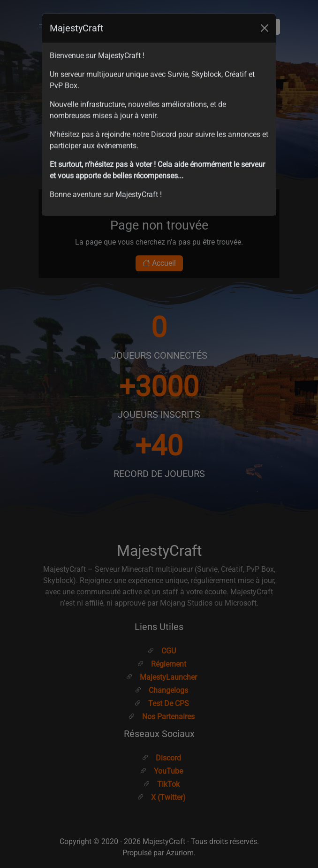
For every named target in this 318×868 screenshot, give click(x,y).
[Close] (265, 15)
